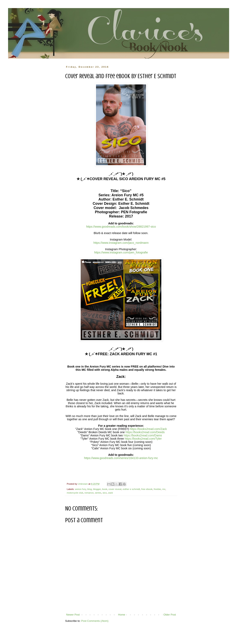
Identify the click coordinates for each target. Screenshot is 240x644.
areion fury (80, 489)
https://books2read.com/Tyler (143, 439)
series (98, 493)
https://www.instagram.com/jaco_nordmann (121, 243)
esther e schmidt (131, 489)
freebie (157, 489)
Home (122, 615)
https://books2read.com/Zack (148, 429)
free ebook (147, 489)
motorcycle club (75, 493)
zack (111, 493)
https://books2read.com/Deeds (145, 432)
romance (89, 493)
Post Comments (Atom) (95, 621)
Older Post (170, 615)
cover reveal (115, 489)
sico (105, 493)
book (105, 489)
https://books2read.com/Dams (143, 435)
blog (90, 489)
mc (164, 489)
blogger (97, 489)
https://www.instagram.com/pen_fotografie (121, 252)
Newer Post (73, 615)
